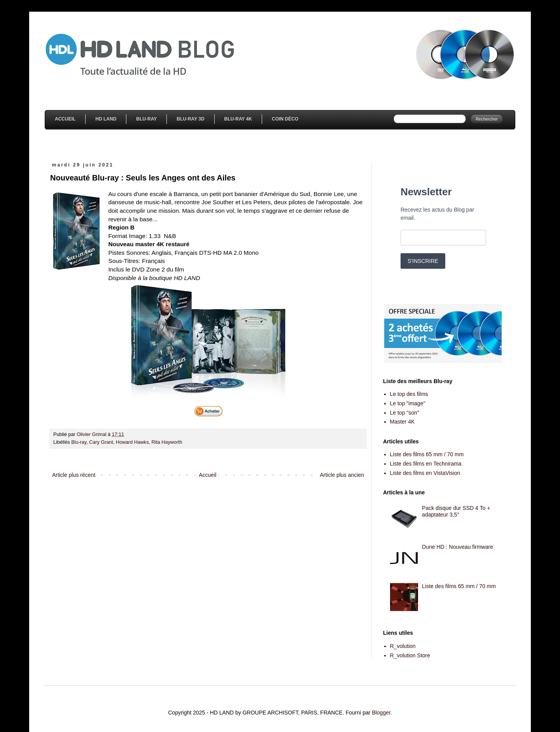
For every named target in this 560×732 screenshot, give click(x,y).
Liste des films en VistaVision (425, 473)
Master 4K (402, 422)
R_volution (403, 646)
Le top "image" (408, 403)
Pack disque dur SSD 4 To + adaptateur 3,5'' (456, 511)
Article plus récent (74, 475)
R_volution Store (410, 655)
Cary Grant (101, 442)
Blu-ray (79, 442)
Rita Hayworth (167, 442)
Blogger (381, 713)
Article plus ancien (342, 475)
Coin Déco (285, 119)
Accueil (65, 119)
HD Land (106, 119)
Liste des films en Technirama (426, 464)
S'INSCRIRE (423, 261)
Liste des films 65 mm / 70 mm (427, 454)
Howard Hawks (132, 442)
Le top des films (409, 394)
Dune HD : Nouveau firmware (458, 547)
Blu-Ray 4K (238, 119)
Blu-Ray (146, 119)
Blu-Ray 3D (190, 119)
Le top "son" (405, 413)
